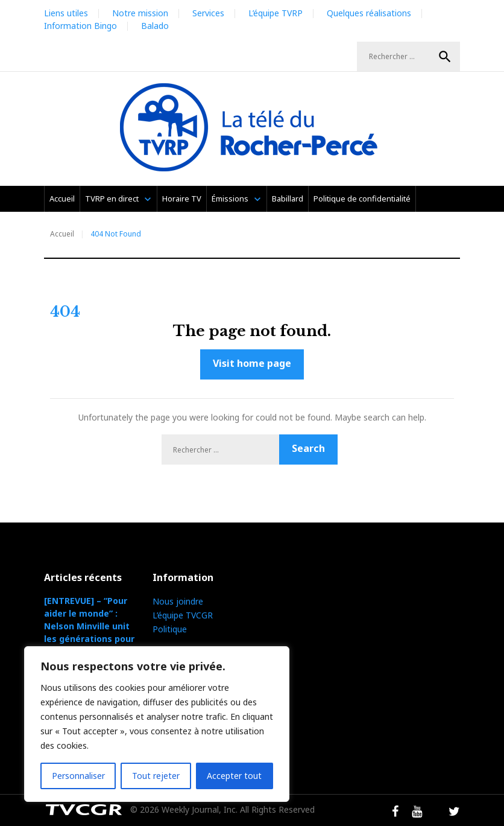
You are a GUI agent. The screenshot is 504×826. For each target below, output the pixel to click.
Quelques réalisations (369, 13)
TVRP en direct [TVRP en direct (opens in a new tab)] (112, 199)
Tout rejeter (156, 776)
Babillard (288, 199)
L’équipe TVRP (276, 13)
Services (208, 13)
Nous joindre (178, 601)
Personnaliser (78, 776)
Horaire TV (182, 199)
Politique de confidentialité (362, 199)
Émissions (230, 199)
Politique (170, 629)
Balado (155, 26)
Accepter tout (234, 776)
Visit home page (252, 363)
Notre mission (140, 13)
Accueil (62, 199)
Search (445, 57)
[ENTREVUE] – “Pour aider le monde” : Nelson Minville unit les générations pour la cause (89, 626)
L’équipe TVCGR (183, 615)
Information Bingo (80, 26)
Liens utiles (66, 13)
